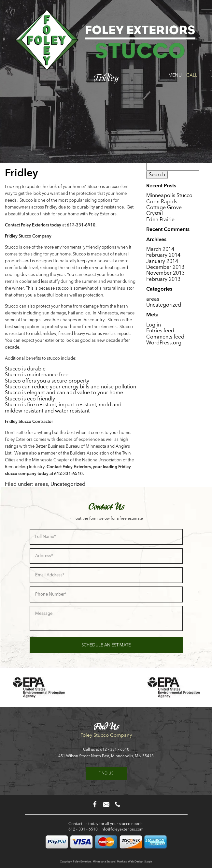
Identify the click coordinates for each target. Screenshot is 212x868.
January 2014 (162, 261)
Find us (106, 773)
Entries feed (160, 331)
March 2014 (160, 249)
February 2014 (163, 255)
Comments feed (165, 337)
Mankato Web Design (130, 861)
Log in (154, 325)
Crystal (155, 213)
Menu (175, 75)
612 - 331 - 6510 (115, 749)
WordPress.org (164, 343)
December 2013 (165, 267)
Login (149, 861)
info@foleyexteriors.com (122, 829)
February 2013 (163, 279)
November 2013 (165, 273)
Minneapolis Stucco (169, 195)
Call (192, 75)
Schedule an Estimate (106, 645)
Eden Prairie (160, 219)
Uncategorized (68, 484)
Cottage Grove (164, 207)
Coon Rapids (162, 202)
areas (41, 484)
